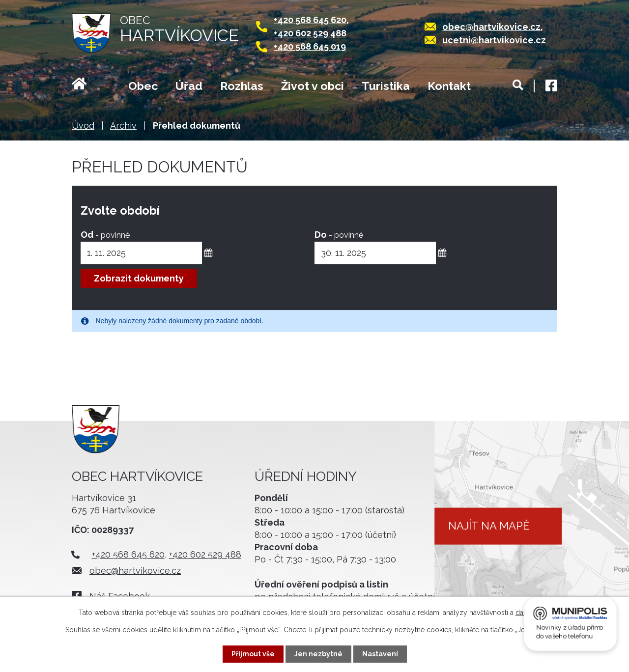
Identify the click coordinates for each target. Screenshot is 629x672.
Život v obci (313, 86)
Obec (143, 86)
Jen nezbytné (318, 654)
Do (339, 235)
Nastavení (380, 654)
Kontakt (449, 86)
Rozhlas (242, 86)
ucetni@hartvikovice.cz (494, 40)
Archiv (123, 126)
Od (105, 235)
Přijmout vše (253, 654)
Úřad (189, 86)
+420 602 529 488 (310, 33)
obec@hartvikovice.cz (491, 27)
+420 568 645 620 (310, 20)
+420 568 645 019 (310, 46)
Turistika (386, 86)
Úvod (91, 87)
